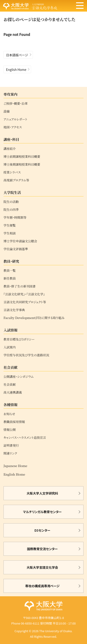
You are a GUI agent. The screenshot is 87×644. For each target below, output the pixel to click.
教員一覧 (10, 271)
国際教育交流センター (42, 549)
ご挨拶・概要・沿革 (16, 104)
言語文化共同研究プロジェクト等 (25, 302)
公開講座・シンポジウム (19, 377)
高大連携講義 (13, 392)
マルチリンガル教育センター (42, 512)
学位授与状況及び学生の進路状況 (26, 355)
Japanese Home (15, 466)
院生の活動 (11, 202)
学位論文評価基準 (16, 249)
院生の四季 (11, 210)
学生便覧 (10, 225)
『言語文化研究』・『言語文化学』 (24, 294)
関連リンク (10, 453)
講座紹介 (10, 149)
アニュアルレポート (15, 119)
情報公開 (10, 430)
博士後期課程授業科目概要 (22, 164)
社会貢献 (10, 385)
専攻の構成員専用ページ (42, 586)
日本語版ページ (17, 55)
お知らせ (9, 414)
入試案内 (10, 347)
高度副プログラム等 (16, 180)
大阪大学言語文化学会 (42, 567)
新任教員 (10, 278)
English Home (16, 69)
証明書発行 (11, 445)
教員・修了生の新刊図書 (19, 286)
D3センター (42, 530)
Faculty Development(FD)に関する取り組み (34, 318)
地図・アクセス (13, 127)
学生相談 (10, 233)
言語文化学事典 (14, 310)
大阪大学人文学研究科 (42, 493)
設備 (6, 111)
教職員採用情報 (14, 422)
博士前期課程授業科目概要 (22, 157)
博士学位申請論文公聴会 (20, 241)
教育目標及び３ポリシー (19, 339)
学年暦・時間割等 (15, 218)
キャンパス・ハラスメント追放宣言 (25, 438)
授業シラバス (12, 172)
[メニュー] (80, 6)
